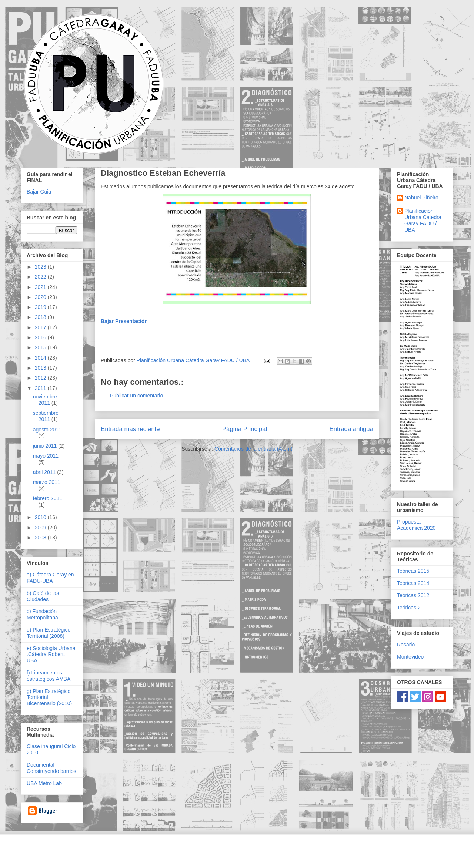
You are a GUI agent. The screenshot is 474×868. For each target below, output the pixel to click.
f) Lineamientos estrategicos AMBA (49, 676)
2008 (41, 538)
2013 (41, 368)
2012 (41, 378)
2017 (41, 327)
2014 (41, 358)
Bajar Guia (39, 192)
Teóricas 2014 (413, 583)
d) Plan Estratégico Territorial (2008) (49, 633)
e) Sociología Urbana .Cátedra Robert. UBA (51, 655)
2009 (41, 528)
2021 (41, 287)
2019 (41, 307)
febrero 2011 (48, 498)
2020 (41, 297)
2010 (41, 517)
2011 (41, 388)
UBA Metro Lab (44, 783)
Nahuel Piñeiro (421, 198)
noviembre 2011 (45, 400)
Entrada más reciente (130, 429)
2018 (41, 317)
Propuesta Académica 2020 (416, 525)
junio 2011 (46, 446)
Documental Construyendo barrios (51, 768)
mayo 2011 (46, 456)
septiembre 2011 (46, 416)
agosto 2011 (47, 430)
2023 (41, 267)
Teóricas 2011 (413, 608)
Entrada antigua (352, 429)
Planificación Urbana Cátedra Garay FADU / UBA (423, 220)
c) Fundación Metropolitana (42, 614)
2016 (41, 337)
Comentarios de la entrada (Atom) (253, 449)
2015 (41, 347)
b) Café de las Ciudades (43, 596)
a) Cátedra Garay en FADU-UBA (50, 578)
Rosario (406, 645)
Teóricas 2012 (413, 595)
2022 (41, 277)
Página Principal (245, 429)
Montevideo (410, 657)
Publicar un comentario (136, 396)
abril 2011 (45, 472)
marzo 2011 (47, 482)
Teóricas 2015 (413, 571)
